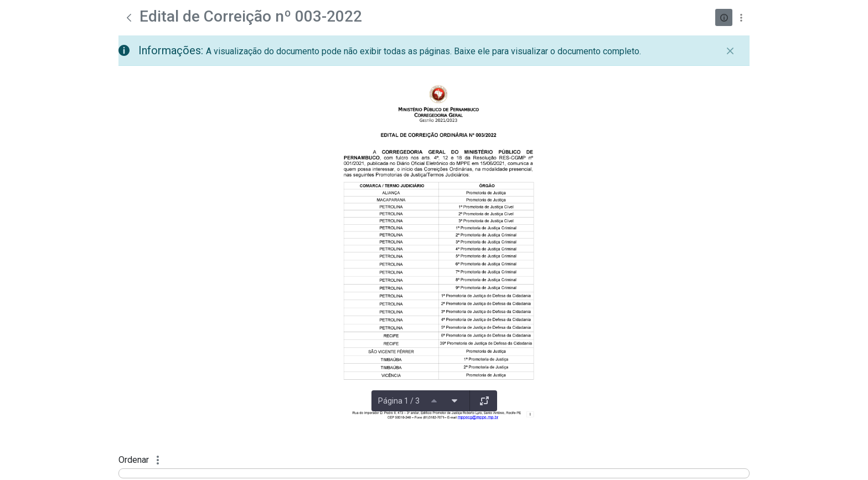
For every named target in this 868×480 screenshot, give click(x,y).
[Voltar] (129, 18)
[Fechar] (730, 51)
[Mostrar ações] (741, 17)
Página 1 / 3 (399, 401)
